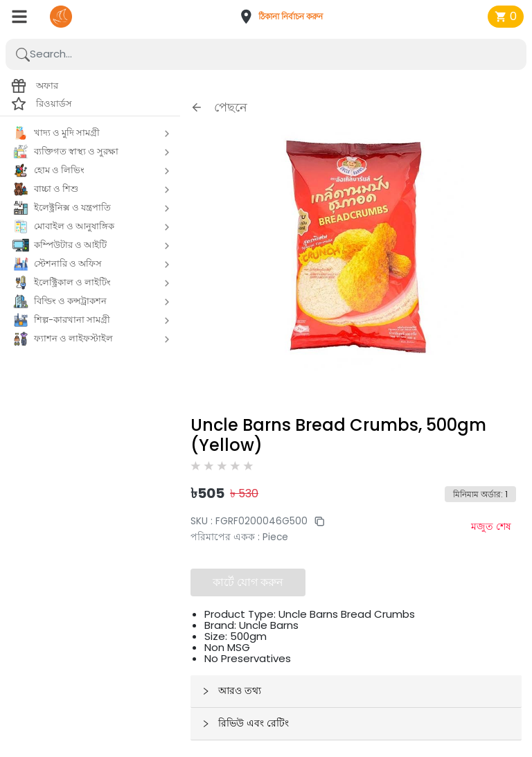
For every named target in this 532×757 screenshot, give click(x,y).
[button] (285, 17)
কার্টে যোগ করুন (248, 582)
